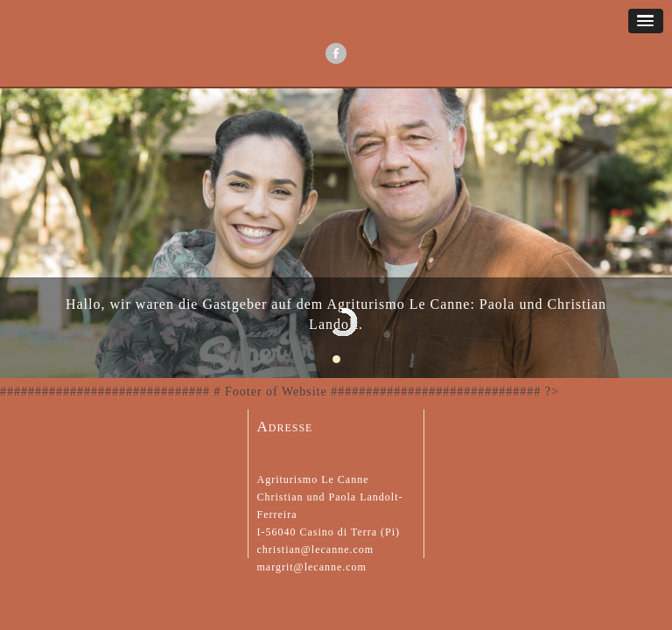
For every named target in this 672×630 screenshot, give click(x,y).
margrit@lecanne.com (312, 567)
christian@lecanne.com (316, 549)
